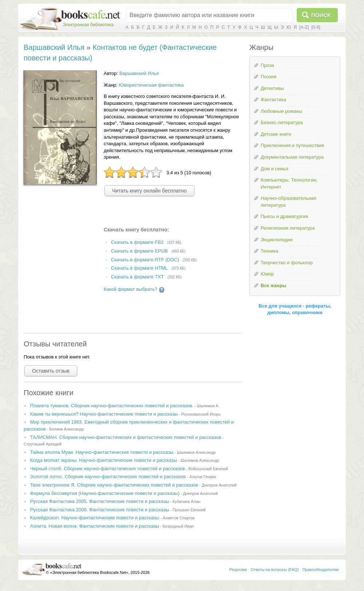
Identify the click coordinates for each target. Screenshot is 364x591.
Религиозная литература (288, 228)
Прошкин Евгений (189, 510)
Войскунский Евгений (208, 469)
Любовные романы (281, 111)
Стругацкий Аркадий (43, 444)
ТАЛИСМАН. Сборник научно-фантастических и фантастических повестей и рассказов (126, 437)
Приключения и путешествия (292, 145)
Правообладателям (321, 570)
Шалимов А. (208, 406)
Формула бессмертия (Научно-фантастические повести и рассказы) (105, 493)
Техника (269, 251)
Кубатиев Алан (186, 501)
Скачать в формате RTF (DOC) (145, 260)
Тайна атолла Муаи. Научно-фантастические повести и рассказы (102, 452)
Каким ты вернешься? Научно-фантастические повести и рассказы (104, 414)
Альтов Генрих (203, 477)
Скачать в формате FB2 (137, 242)
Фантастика (273, 100)
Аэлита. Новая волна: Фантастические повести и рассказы (95, 526)
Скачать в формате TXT (137, 277)
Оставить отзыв (51, 371)
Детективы (272, 88)
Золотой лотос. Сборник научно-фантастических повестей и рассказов (108, 477)
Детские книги (276, 134)
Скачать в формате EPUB (139, 251)
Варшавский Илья (54, 47)
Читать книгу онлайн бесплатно (149, 191)
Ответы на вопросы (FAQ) (275, 570)
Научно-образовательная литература (288, 202)
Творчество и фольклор (287, 263)
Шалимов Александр (196, 452)
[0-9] (316, 27)
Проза (267, 65)
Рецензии (238, 570)
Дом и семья (274, 169)
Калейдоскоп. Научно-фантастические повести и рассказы (95, 518)
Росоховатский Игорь (201, 414)
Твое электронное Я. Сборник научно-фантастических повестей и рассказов (114, 485)
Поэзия (268, 77)
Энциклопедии (277, 240)
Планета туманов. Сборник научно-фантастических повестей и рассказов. (112, 406)
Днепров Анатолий (219, 485)
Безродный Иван (178, 526)
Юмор (267, 274)
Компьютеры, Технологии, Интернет (289, 183)
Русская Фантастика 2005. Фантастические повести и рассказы (100, 501)
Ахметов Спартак (179, 518)
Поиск (321, 15)
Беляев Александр (66, 429)
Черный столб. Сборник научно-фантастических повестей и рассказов (108, 469)
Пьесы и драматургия (284, 216)
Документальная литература (292, 157)
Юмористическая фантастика (151, 85)
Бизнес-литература (282, 122)
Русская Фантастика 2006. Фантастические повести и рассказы (100, 510)
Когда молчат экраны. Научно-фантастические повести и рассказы (104, 460)
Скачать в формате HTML (139, 268)
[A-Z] (304, 27)
